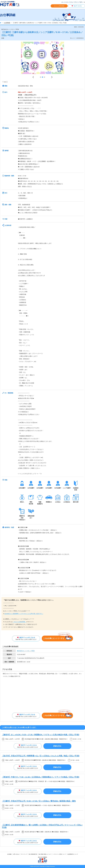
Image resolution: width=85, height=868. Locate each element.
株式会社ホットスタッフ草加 (26, 651)
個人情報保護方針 (33, 854)
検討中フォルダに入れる (26, 638)
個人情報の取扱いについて (45, 854)
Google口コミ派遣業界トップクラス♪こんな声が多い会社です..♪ (24, 614)
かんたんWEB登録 (59, 6)
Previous (33, 77)
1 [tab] (41, 77)
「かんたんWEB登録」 (19, 622)
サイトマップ (24, 854)
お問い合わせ (16, 854)
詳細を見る (57, 746)
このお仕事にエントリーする (58, 638)
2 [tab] (42, 77)
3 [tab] (44, 77)
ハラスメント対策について (59, 854)
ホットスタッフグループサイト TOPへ (72, 2)
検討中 (76, 6)
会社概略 (9, 854)
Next (52, 77)
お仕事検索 (7, 23)
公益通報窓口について (73, 854)
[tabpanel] (42, 58)
